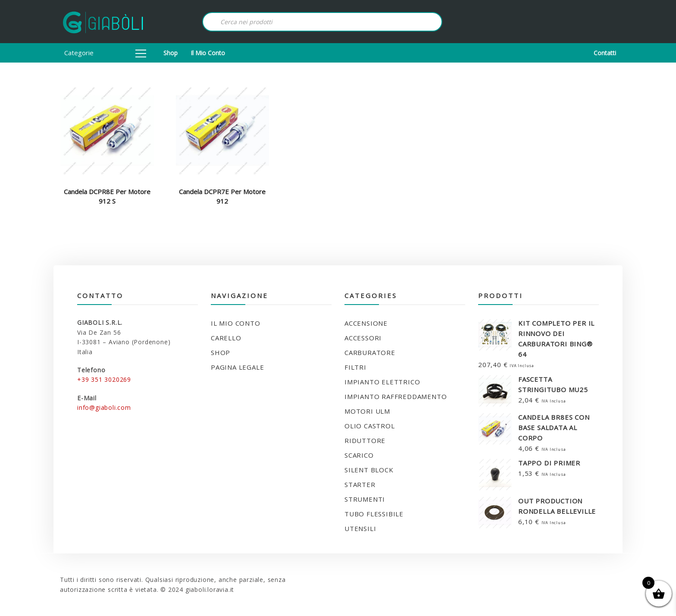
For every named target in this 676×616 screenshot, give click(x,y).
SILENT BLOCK (369, 470)
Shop (171, 53)
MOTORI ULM (367, 411)
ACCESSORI (363, 338)
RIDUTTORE (365, 440)
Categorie (105, 53)
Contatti (605, 53)
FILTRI (355, 367)
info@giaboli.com (104, 407)
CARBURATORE (370, 352)
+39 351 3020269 (104, 379)
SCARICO (359, 455)
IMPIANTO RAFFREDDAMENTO (396, 396)
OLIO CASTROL (370, 426)
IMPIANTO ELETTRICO (382, 382)
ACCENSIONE (366, 323)
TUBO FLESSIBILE (374, 514)
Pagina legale (237, 367)
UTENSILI (360, 528)
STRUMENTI (365, 499)
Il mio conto (208, 53)
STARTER (360, 484)
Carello (226, 338)
